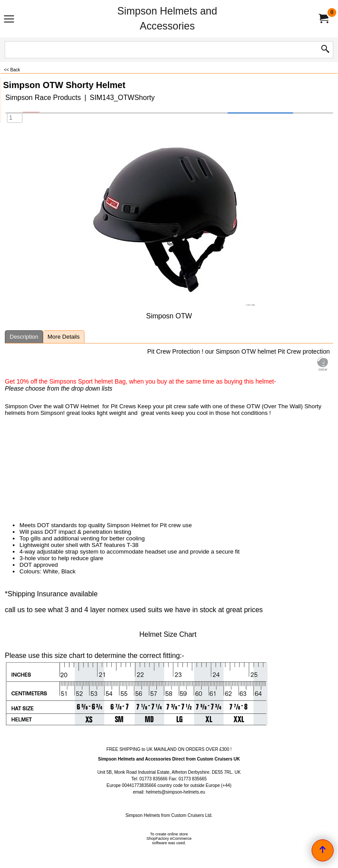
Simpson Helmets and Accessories (167, 18)
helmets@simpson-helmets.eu (175, 792)
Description (24, 337)
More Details (64, 337)
